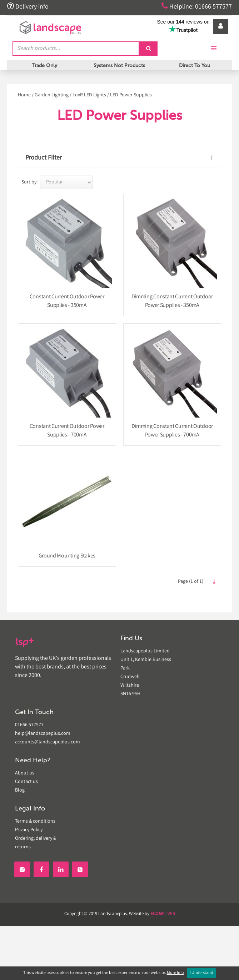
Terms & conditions (35, 822)
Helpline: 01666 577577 (197, 6)
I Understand (201, 973)
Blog (20, 790)
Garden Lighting (52, 95)
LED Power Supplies (131, 95)
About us (25, 773)
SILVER (163, 914)
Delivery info (28, 6)
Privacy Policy (29, 830)
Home (24, 95)
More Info (175, 973)
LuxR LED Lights (89, 95)
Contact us (26, 782)
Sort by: (29, 182)
